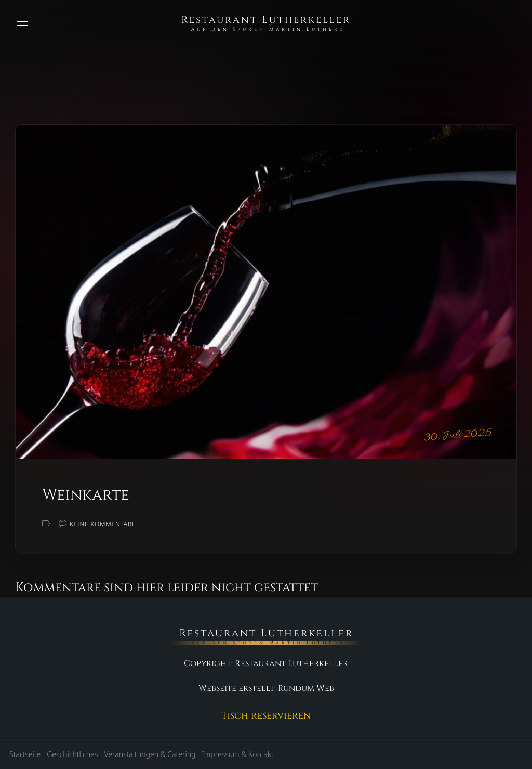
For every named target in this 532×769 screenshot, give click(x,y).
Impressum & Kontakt (237, 754)
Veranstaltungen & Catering (150, 754)
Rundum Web (306, 688)
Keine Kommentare (103, 524)
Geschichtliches (72, 754)
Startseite (25, 754)
